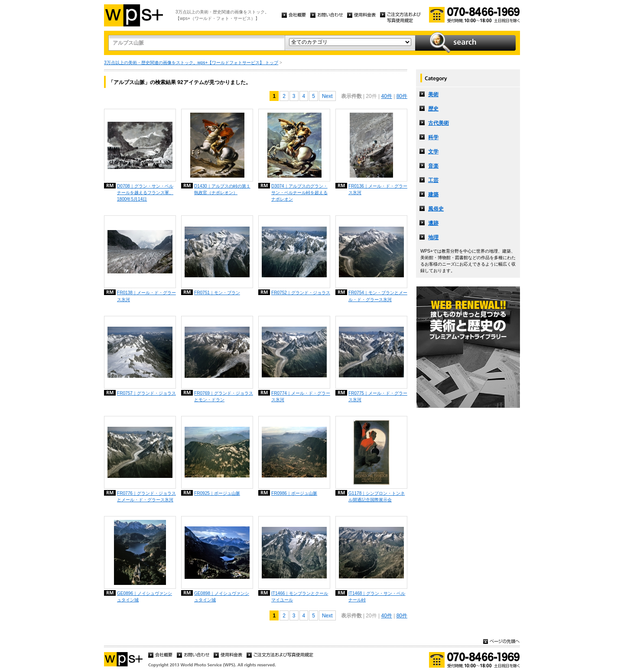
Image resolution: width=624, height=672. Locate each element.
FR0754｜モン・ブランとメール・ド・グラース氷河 (378, 296)
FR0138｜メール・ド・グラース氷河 (146, 296)
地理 (433, 237)
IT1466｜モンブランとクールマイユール (300, 597)
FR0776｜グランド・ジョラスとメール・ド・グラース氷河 (146, 497)
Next (327, 96)
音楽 (433, 166)
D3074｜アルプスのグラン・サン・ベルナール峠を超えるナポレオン (299, 193)
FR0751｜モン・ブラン (217, 293)
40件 (386, 96)
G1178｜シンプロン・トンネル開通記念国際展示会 (377, 497)
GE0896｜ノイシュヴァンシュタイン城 (145, 597)
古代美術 (439, 123)
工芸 (433, 180)
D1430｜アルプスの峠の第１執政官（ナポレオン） (222, 189)
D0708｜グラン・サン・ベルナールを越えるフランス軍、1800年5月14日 (145, 193)
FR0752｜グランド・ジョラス (301, 293)
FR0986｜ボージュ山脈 (294, 493)
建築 (433, 195)
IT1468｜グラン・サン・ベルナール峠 (377, 597)
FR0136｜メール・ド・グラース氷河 (378, 189)
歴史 (433, 109)
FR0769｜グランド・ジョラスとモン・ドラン (224, 396)
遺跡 (433, 223)
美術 (433, 94)
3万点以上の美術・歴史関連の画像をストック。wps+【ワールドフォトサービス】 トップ (191, 63)
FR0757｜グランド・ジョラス (146, 393)
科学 (433, 137)
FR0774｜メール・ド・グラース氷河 (301, 396)
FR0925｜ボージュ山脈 (217, 493)
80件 (402, 96)
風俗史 (436, 209)
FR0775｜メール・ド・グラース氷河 (378, 396)
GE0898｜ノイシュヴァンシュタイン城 (222, 597)
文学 (433, 152)
